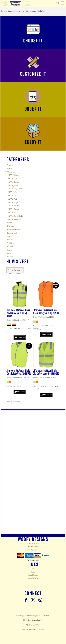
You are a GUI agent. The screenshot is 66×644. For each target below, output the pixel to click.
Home (3, 11)
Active (10, 169)
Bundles (10, 240)
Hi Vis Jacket (13, 186)
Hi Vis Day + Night (15, 216)
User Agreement (33, 550)
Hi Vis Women (14, 175)
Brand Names (33, 575)
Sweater (10, 257)
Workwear (31, 11)
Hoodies (10, 247)
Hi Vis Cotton (13, 209)
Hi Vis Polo (12, 192)
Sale (9, 237)
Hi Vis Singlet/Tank (16, 203)
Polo (9, 254)
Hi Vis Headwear (14, 220)
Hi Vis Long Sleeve (15, 189)
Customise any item (16, 11)
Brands (10, 223)
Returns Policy (33, 544)
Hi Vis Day (12, 213)
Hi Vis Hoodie (13, 182)
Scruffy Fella (33, 578)
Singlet (10, 250)
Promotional (12, 233)
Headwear (11, 226)
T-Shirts (11, 243)
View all (10, 165)
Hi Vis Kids (12, 179)
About (33, 572)
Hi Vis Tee (12, 196)
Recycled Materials (14, 230)
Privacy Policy (33, 547)
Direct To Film (12, 320)
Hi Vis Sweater (14, 206)
